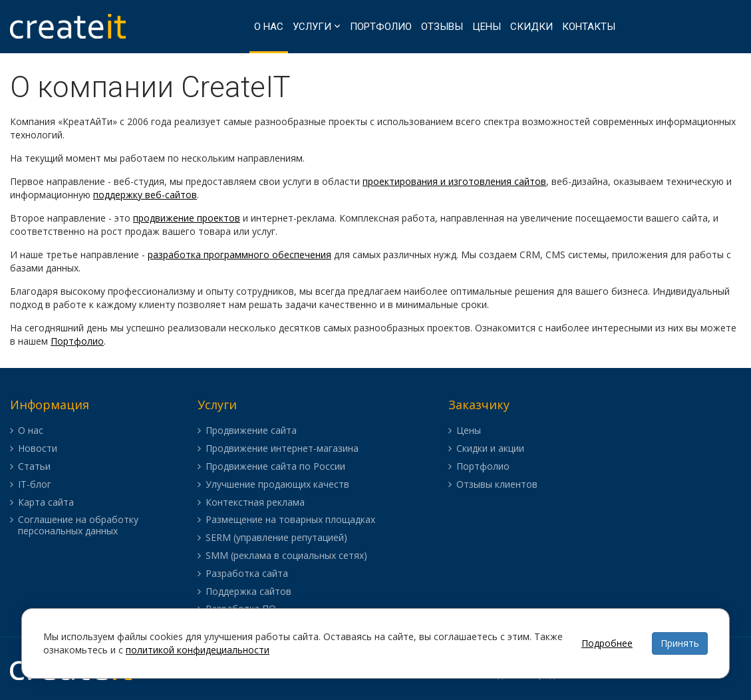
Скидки (531, 27)
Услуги (312, 27)
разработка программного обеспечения (239, 255)
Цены (487, 27)
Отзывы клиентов (497, 485)
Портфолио (381, 27)
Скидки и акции (490, 449)
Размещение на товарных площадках (290, 520)
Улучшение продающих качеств (277, 485)
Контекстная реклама (255, 503)
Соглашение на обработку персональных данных (78, 526)
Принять (680, 643)
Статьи (34, 467)
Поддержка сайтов (248, 592)
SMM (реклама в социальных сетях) (286, 556)
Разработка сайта (247, 574)
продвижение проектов (187, 218)
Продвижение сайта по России (275, 467)
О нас (269, 27)
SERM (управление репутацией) (276, 538)
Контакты (589, 27)
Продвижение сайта (251, 431)
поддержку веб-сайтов (145, 195)
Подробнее (607, 643)
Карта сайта (46, 503)
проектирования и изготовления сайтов (454, 181)
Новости (38, 449)
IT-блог (35, 485)
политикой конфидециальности (198, 650)
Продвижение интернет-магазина (282, 449)
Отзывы (442, 27)
